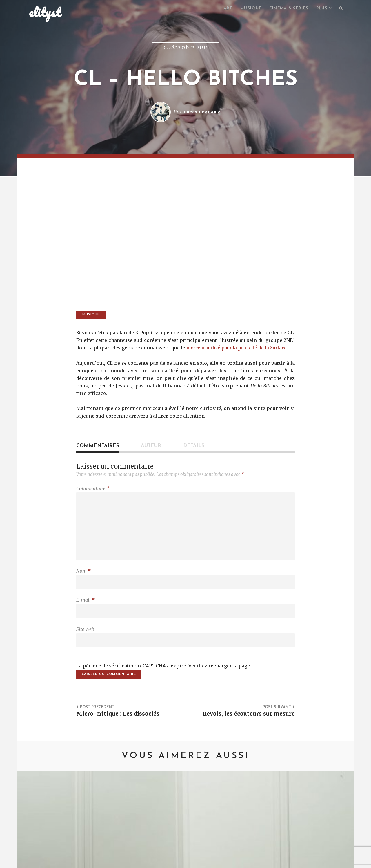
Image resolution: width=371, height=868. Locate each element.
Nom (83, 584)
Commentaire (93, 497)
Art (221, 9)
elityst (45, 13)
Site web (85, 645)
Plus (321, 9)
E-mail (86, 615)
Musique (245, 9)
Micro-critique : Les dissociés (121, 732)
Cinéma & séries (285, 9)
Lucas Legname (202, 113)
